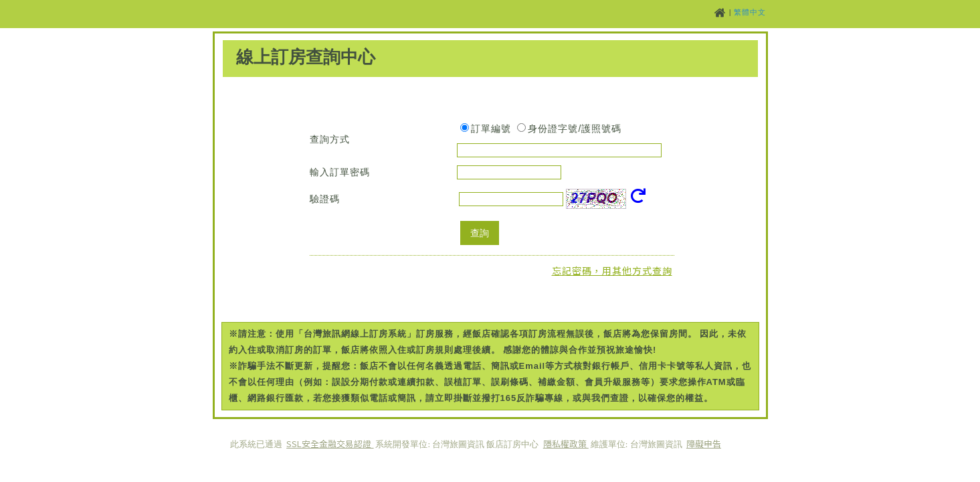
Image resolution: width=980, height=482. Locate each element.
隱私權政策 (566, 444)
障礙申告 (704, 444)
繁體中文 (750, 12)
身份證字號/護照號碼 (575, 129)
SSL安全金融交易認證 (330, 444)
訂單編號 (491, 129)
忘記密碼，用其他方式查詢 (612, 270)
